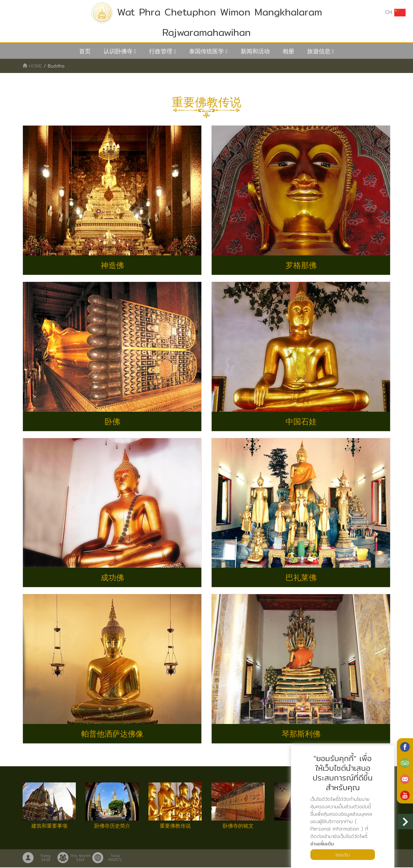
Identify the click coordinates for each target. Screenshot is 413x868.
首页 (85, 51)
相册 (288, 51)
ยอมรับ (343, 854)
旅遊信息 (319, 51)
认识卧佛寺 (118, 51)
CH (395, 12)
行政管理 (161, 51)
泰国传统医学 (206, 51)
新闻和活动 (255, 51)
